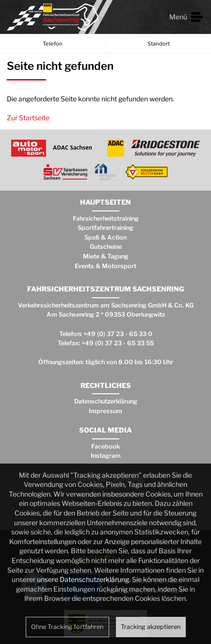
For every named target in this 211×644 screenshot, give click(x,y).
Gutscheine (106, 247)
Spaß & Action (105, 237)
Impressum (105, 411)
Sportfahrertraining (105, 228)
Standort (159, 44)
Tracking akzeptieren (151, 627)
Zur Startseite (28, 118)
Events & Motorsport (105, 266)
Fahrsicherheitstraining (106, 218)
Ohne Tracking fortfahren (67, 627)
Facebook (105, 446)
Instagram (106, 456)
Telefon (53, 44)
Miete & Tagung (106, 256)
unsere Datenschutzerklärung (83, 579)
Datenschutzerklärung (106, 401)
